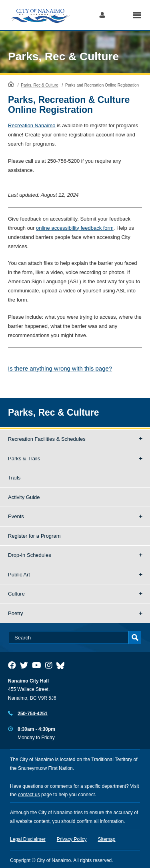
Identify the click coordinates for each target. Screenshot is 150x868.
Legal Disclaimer (28, 839)
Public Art (19, 575)
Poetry (16, 613)
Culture (16, 594)
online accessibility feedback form (75, 228)
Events (16, 516)
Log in (102, 15)
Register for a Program (34, 536)
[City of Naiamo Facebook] (12, 665)
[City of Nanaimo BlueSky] (62, 665)
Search (119, 15)
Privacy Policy (72, 839)
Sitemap (107, 839)
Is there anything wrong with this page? (60, 368)
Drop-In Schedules (30, 555)
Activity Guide (24, 497)
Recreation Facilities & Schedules (47, 439)
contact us (29, 795)
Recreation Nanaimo (32, 125)
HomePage (11, 84)
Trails (14, 478)
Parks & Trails (24, 459)
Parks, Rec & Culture (63, 56)
